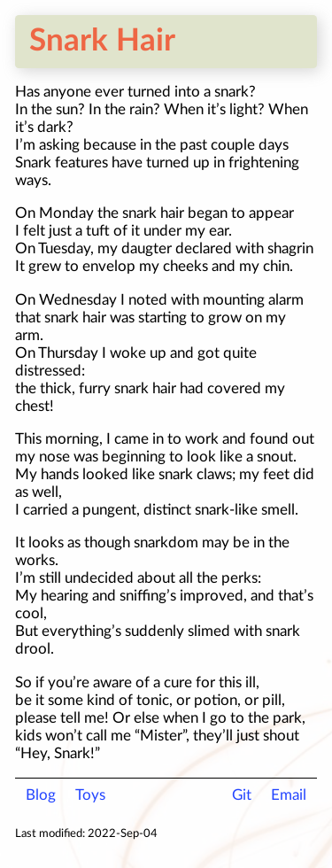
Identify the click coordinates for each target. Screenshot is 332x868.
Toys (90, 795)
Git (242, 795)
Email (289, 795)
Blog (41, 795)
